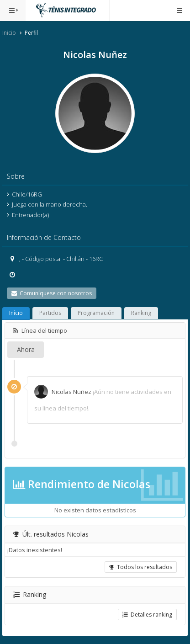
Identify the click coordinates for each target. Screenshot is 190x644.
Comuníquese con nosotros (52, 293)
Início (16, 313)
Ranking (141, 313)
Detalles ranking (147, 615)
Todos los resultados (141, 567)
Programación (96, 313)
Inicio (9, 33)
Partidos (50, 313)
